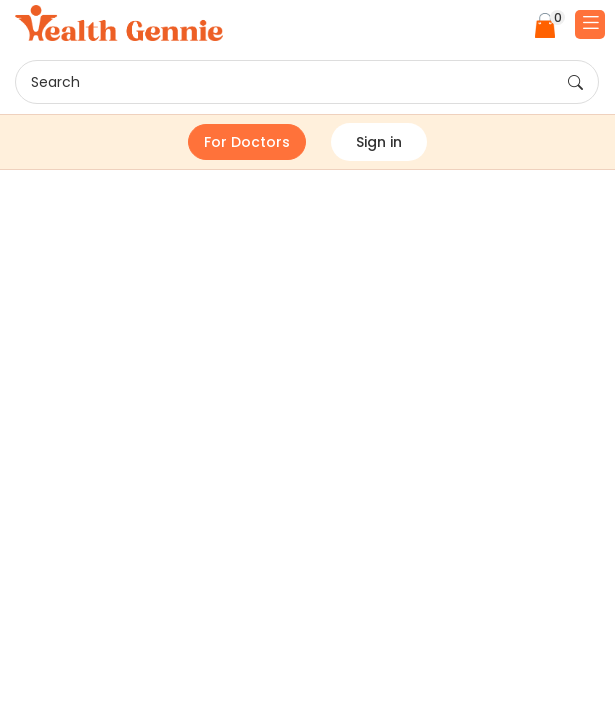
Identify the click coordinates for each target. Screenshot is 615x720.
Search (307, 83)
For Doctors (247, 142)
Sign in (379, 142)
